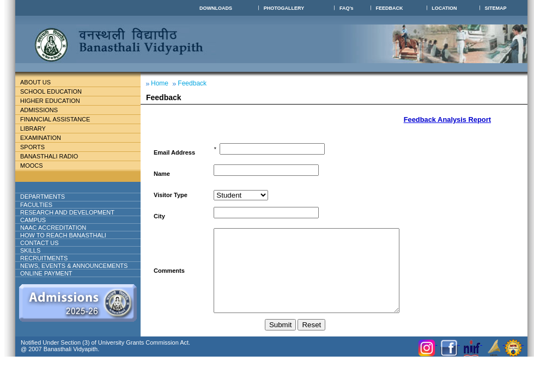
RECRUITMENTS (44, 258)
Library (37, 128)
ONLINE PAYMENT (46, 273)
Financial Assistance (60, 119)
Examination (41, 138)
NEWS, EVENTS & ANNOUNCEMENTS (74, 266)
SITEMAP (496, 8)
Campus (37, 220)
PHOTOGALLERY (284, 8)
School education (55, 91)
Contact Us (40, 243)
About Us (44, 82)
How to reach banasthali (63, 235)
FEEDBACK (389, 8)
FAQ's (347, 8)
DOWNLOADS (216, 8)
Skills (30, 250)
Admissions (43, 110)
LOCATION (444, 8)
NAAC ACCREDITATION (53, 228)
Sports (32, 147)
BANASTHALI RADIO (49, 156)
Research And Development (72, 212)
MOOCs (32, 166)
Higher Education (54, 101)
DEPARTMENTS (51, 197)
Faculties (49, 205)
